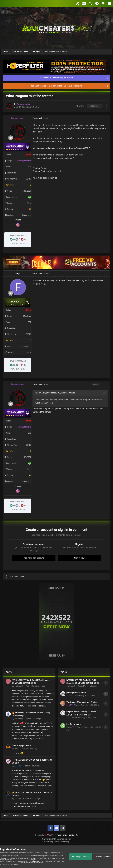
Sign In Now (79, 558)
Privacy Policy (61, 835)
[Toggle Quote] (37, 393)
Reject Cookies (103, 857)
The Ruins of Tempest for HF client (82, 702)
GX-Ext (17, 748)
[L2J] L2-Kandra (74, 724)
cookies (33, 858)
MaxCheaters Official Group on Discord (57, 78)
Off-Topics (34, 107)
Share (80, 106)
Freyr (18, 274)
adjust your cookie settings (32, 861)
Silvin (69, 696)
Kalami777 (71, 727)
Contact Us (73, 835)
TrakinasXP (19, 686)
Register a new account (34, 558)
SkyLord (18, 799)
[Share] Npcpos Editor (22, 745)
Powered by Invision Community (57, 842)
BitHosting (19, 719)
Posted (35, 686)
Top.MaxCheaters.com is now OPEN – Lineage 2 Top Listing (57, 86)
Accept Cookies (81, 857)
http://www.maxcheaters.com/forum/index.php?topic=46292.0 (61, 148)
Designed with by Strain (46, 835)
